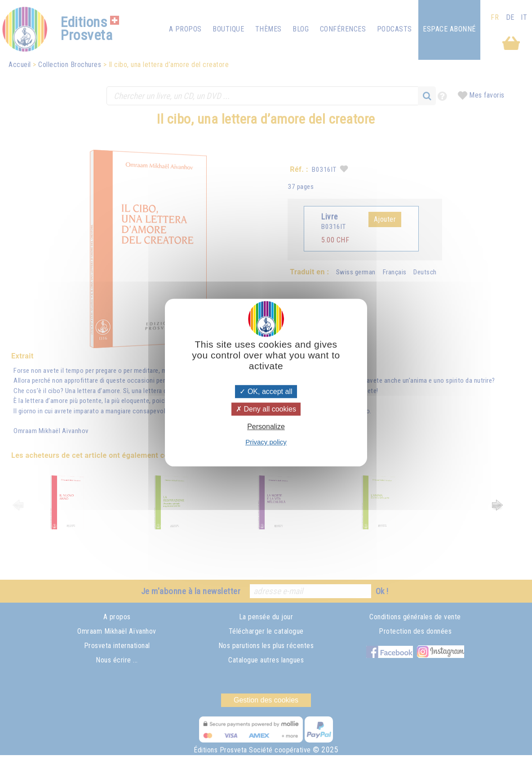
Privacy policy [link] (266, 442)
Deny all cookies (266, 409)
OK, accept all (266, 391)
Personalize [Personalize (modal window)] (266, 427)
